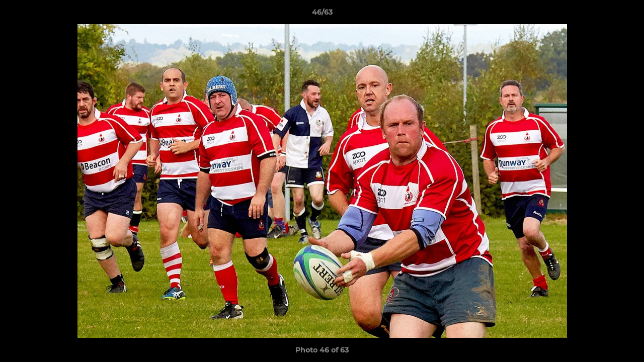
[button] (626, 15)
